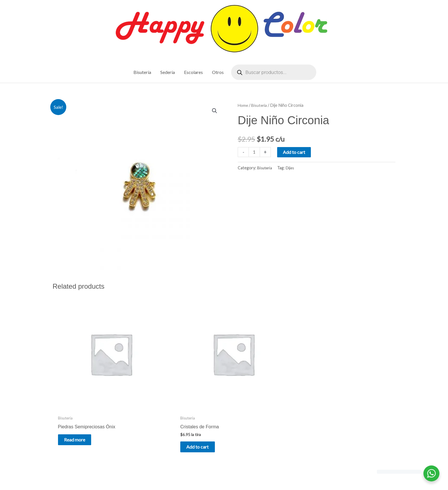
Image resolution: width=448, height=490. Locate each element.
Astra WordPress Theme (277, 474)
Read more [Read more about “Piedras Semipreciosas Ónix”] (80, 406)
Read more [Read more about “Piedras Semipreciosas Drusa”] (341, 406)
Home (243, 106)
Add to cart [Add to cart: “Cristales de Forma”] (168, 413)
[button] (214, 112)
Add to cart (295, 152)
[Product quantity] (255, 152)
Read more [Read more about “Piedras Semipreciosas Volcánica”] (254, 406)
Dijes (292, 168)
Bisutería (260, 106)
